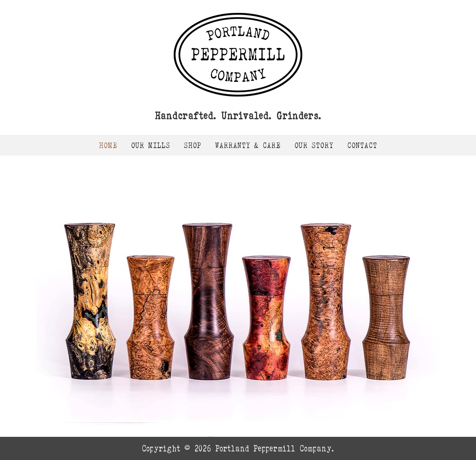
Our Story (314, 145)
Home (108, 145)
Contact (362, 145)
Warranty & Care (248, 145)
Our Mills (151, 145)
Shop (193, 145)
